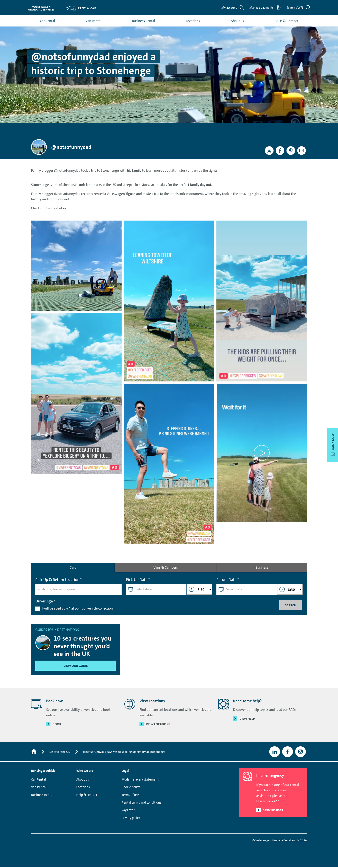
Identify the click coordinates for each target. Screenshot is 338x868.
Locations (193, 21)
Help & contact (87, 796)
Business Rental (143, 21)
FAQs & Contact (286, 21)
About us (237, 21)
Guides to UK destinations (57, 630)
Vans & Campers (166, 568)
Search (290, 606)
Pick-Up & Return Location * (59, 580)
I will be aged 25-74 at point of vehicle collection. (78, 609)
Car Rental (47, 21)
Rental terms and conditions (141, 803)
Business (262, 568)
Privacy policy (131, 818)
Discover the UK (60, 752)
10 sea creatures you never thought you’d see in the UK (82, 647)
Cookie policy (131, 788)
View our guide (76, 667)
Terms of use (130, 796)
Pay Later (128, 811)
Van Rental (93, 21)
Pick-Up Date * (138, 580)
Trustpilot (10, 129)
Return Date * (228, 580)
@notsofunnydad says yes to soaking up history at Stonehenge (124, 752)
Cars (73, 568)
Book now (333, 445)
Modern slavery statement (140, 780)
